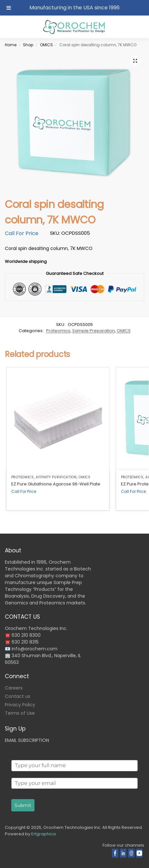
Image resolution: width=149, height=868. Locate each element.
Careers (14, 688)
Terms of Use (20, 713)
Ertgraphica (44, 834)
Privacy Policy (20, 705)
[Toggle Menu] (9, 8)
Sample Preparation (94, 331)
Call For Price (22, 233)
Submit (23, 805)
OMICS (46, 45)
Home (11, 45)
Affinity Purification (56, 477)
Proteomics (58, 331)
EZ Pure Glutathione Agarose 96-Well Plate (56, 484)
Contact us (18, 696)
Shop (28, 45)
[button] (135, 61)
